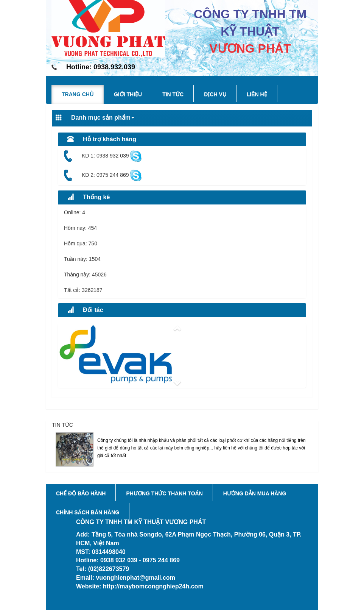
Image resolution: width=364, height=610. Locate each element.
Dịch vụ (215, 94)
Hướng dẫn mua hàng (255, 493)
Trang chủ (78, 94)
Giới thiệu (128, 94)
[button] (182, 328)
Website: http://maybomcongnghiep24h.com (140, 586)
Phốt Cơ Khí (112, 432)
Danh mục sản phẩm (95, 118)
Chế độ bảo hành (81, 493)
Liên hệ (257, 94)
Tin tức (173, 94)
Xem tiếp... (299, 463)
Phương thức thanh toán (164, 493)
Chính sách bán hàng (88, 512)
